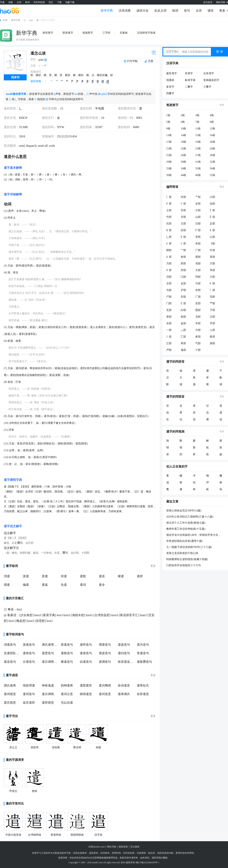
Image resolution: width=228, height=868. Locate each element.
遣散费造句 (144, 662)
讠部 (183, 244)
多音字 (170, 87)
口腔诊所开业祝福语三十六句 (184, 565)
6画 (183, 122)
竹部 (169, 217)
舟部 (183, 270)
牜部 (212, 283)
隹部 (183, 317)
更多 (153, 566)
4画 (212, 115)
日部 (198, 224)
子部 (212, 310)
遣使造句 (86, 653)
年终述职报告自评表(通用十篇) (184, 541)
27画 (198, 155)
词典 (11, 2)
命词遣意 (124, 685)
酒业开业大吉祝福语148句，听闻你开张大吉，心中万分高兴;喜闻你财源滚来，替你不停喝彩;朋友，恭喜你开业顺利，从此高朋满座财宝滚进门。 (194, 535)
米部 (198, 244)
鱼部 (183, 257)
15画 (198, 135)
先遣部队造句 (12, 653)
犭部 (183, 237)
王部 (183, 224)
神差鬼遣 (48, 685)
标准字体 (190, 80)
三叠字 (207, 87)
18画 (183, 142)
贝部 (169, 277)
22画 (183, 149)
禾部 (198, 237)
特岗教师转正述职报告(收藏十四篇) (187, 559)
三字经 (106, 33)
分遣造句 (29, 662)
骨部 (169, 317)
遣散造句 (67, 653)
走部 (183, 283)
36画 (212, 168)
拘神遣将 (67, 685)
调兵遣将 (10, 685)
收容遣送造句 (126, 662)
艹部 (198, 197)
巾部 (212, 250)
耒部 (183, 343)
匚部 (183, 337)
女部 (198, 204)
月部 (183, 217)
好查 (5, 20)
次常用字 (209, 73)
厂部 (198, 297)
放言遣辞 (29, 703)
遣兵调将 (48, 694)
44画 (183, 175)
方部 (198, 330)
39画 (169, 175)
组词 (175, 11)
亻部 (183, 204)
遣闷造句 (124, 653)
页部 (198, 303)
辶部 (169, 237)
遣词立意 (67, 694)
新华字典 (107, 11)
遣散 (83, 576)
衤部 (212, 230)
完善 (149, 61)
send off (42, 146)
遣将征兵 (143, 685)
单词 (27, 2)
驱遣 (121, 576)
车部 (183, 297)
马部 (169, 290)
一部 (169, 330)
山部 (198, 217)
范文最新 (135, 847)
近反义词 (160, 11)
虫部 (212, 204)
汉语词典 (125, 11)
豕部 (212, 337)
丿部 (169, 337)
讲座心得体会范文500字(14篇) (184, 511)
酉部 (169, 250)
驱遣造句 (67, 662)
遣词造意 (105, 694)
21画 (169, 149)
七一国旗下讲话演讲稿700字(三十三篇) (189, 547)
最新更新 (123, 847)
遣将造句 (29, 653)
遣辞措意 (48, 703)
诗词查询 (105, 853)
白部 (183, 310)
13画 (169, 135)
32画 (212, 162)
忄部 (212, 210)
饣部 (183, 303)
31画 (198, 162)
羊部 (198, 323)
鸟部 (198, 264)
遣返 (45, 585)
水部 (169, 323)
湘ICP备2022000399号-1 (148, 862)
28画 (212, 155)
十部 (198, 350)
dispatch (31, 146)
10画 (183, 129)
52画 (212, 175)
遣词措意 (10, 694)
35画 (198, 168)
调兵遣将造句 (50, 645)
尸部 (169, 297)
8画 (212, 122)
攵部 (169, 283)
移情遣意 (86, 694)
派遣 (26, 576)
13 (62, 108)
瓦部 (169, 310)
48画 (198, 175)
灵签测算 (141, 853)
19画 (198, 142)
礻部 (169, 257)
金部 (183, 323)
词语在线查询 (80, 853)
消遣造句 (10, 645)
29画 (169, 162)
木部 (183, 197)
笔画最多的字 (211, 80)
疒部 (198, 230)
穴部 (212, 264)
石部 (169, 224)
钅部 (169, 230)
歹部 (183, 290)
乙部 (169, 343)
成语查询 (93, 853)
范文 (51, 2)
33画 (169, 168)
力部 (169, 264)
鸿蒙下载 (70, 2)
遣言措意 (10, 703)
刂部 (212, 244)
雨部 (198, 257)
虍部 (169, 350)
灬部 (183, 330)
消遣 (7, 576)
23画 (198, 149)
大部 (198, 270)
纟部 (169, 244)
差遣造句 (67, 645)
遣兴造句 (143, 645)
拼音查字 (48, 33)
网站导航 (112, 847)
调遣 (7, 585)
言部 (183, 210)
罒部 (212, 303)
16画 (212, 135)
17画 (169, 142)
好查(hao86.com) (97, 847)
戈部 (198, 317)
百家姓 (124, 33)
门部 (169, 303)
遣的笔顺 (36, 81)
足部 (212, 224)
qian (31, 20)
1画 (168, 115)
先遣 (64, 585)
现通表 (170, 80)
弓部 (198, 283)
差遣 (45, 576)
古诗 (19, 2)
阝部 (212, 217)
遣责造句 (48, 653)
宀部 (183, 250)
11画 (198, 129)
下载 (59, 2)
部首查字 (68, 33)
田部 (183, 264)
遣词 (83, 585)
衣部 (198, 290)
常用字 (189, 73)
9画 (168, 129)
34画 (183, 168)
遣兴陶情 (105, 685)
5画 (168, 122)
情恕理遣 (29, 685)
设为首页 (208, 2)
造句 (187, 11)
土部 (169, 210)
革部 (212, 257)
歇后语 (152, 853)
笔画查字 (88, 33)
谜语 (211, 11)
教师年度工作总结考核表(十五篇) (186, 529)
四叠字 (170, 93)
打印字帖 (132, 61)
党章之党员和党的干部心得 (182, 553)
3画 (197, 115)
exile (52, 146)
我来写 (15, 77)
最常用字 (172, 73)
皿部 (198, 310)
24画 (212, 149)
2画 (183, 115)
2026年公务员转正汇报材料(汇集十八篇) (190, 517)
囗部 (183, 277)
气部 (198, 343)
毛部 (212, 297)
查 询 (219, 52)
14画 (183, 135)
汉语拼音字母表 (146, 33)
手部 (212, 323)
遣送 (102, 576)
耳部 (212, 270)
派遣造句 (29, 645)
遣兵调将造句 (50, 662)
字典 (2, 2)
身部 (212, 343)
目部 (183, 230)
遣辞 (140, 576)
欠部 (212, 277)
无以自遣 (67, 703)
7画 (197, 122)
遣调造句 (105, 662)
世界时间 (116, 853)
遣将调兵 (124, 694)
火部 (198, 210)
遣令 (102, 585)
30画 (183, 162)
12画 (212, 129)
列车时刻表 (39, 2)
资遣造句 (143, 653)
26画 (183, 155)
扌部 (169, 204)
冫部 (212, 290)
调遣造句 (105, 645)
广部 (198, 250)
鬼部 (183, 350)
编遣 (26, 585)
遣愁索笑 (86, 685)
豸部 (198, 337)
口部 (212, 197)
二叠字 (189, 87)
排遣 (64, 576)
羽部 (198, 277)
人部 (212, 330)
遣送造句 (10, 662)
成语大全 (142, 11)
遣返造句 (124, 645)
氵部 (169, 197)
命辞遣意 (143, 694)
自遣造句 (86, 662)
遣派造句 (105, 653)
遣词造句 (29, 694)
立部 (212, 317)
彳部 (169, 270)
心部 (212, 237)
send (22, 146)
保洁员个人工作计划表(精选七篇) (186, 523)
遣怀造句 (86, 645)
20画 (212, 142)
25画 (169, 155)
